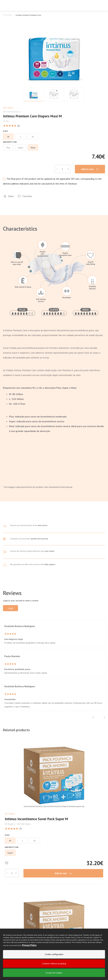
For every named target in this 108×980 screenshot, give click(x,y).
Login (11, 608)
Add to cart (90, 169)
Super (21, 148)
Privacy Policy (29, 945)
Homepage (8, 15)
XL (33, 137)
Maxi (33, 148)
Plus (8, 148)
